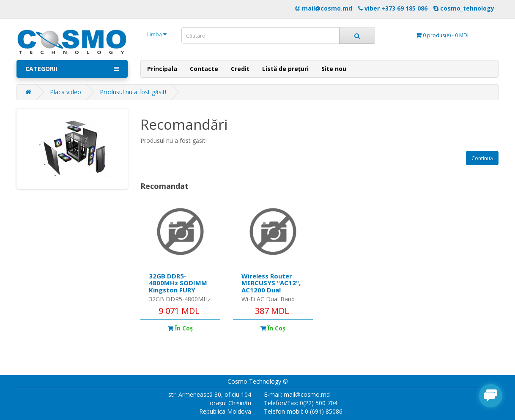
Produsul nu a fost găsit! (133, 92)
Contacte (204, 69)
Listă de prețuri (285, 69)
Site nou (334, 69)
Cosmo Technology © (258, 381)
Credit (240, 69)
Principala (162, 69)
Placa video (66, 92)
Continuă (482, 158)
